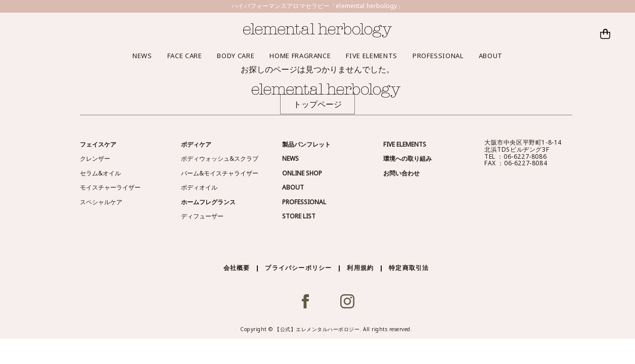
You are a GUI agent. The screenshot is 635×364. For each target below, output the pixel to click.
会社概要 (237, 268)
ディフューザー (202, 216)
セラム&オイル (100, 173)
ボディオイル (199, 187)
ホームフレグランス (208, 202)
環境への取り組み (407, 158)
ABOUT (491, 56)
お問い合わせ (401, 173)
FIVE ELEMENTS (371, 56)
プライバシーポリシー (298, 268)
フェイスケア (98, 144)
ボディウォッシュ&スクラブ (220, 158)
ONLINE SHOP (302, 173)
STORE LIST (299, 216)
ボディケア (196, 144)
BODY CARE (236, 56)
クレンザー (95, 158)
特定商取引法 (409, 268)
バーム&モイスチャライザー (220, 173)
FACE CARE (185, 56)
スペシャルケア (101, 202)
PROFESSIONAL (438, 56)
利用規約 (360, 268)
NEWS (142, 56)
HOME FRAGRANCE (300, 56)
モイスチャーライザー (110, 187)
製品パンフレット (306, 144)
